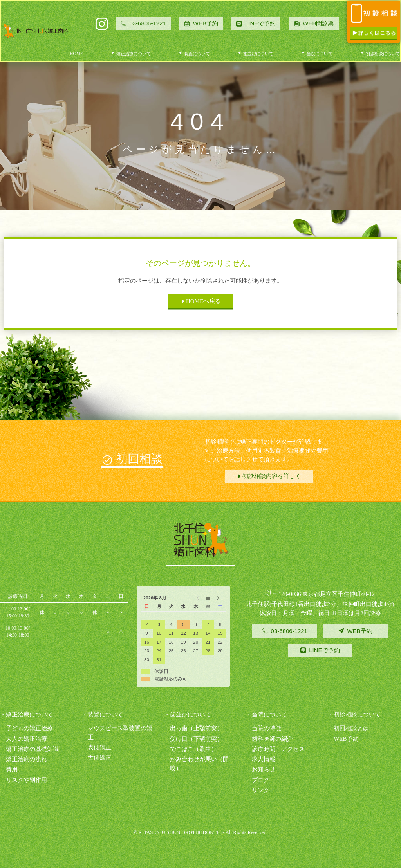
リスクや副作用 (26, 780)
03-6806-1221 (143, 23)
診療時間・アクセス (278, 749)
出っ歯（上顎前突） (196, 728)
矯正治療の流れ (26, 759)
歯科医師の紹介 (272, 739)
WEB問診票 (314, 23)
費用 (12, 769)
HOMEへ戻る (200, 301)
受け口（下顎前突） (196, 739)
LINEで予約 (260, 23)
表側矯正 (99, 747)
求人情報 (264, 759)
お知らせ (264, 769)
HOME (76, 54)
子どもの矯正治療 (29, 728)
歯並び (255, 54)
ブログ (261, 780)
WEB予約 (201, 23)
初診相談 (380, 54)
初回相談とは (351, 728)
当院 (317, 54)
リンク (261, 790)
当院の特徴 (266, 728)
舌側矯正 (99, 758)
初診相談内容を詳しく (269, 476)
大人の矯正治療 (26, 739)
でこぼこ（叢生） (193, 749)
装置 (194, 54)
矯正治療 (131, 54)
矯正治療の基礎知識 (32, 749)
